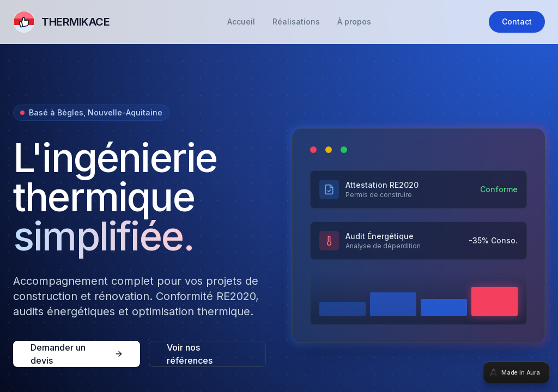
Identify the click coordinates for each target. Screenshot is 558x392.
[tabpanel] (279, 196)
